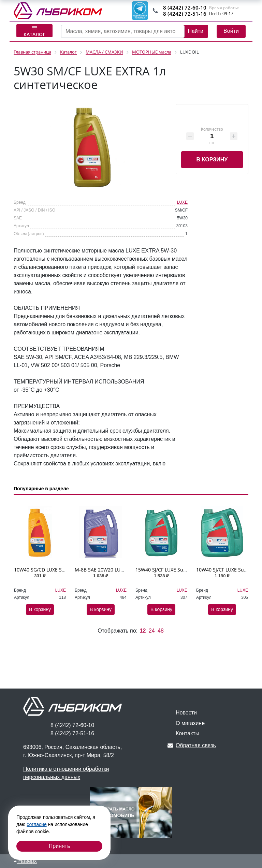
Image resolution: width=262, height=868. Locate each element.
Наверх (25, 861)
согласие (37, 824)
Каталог (34, 31)
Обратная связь (192, 745)
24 (152, 631)
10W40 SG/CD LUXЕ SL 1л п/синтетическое (63, 570)
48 (161, 631)
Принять (60, 846)
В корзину (212, 160)
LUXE (182, 202)
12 (143, 631)
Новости (186, 713)
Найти (195, 31)
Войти (231, 31)
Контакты (187, 733)
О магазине (190, 723)
